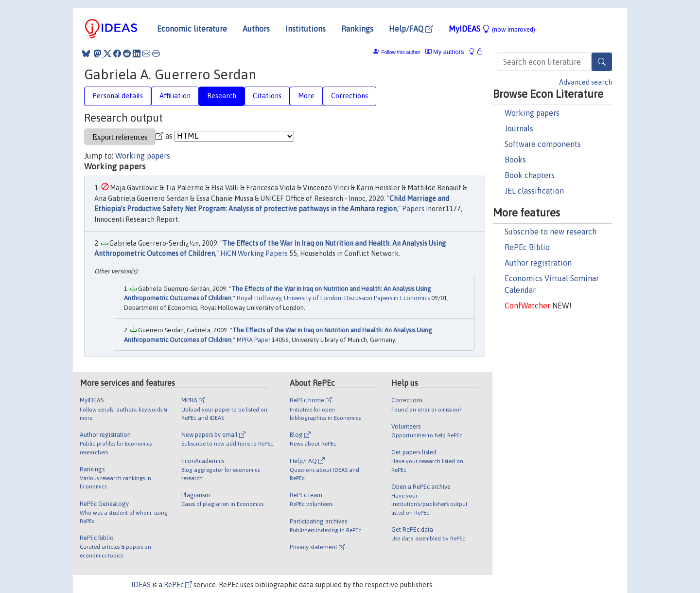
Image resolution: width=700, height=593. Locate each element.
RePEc (178, 585)
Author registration (538, 263)
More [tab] (306, 96)
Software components (543, 144)
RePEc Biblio (527, 247)
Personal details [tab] (118, 96)
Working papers (532, 113)
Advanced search (586, 82)
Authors (256, 29)
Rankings (357, 29)
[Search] (602, 62)
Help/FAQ (411, 29)
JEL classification (534, 191)
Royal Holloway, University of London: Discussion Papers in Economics (333, 298)
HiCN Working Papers (254, 253)
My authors (445, 52)
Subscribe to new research (551, 232)
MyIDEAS (492, 29)
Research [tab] (222, 96)
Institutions (306, 29)
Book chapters (530, 175)
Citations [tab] (267, 96)
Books (515, 160)
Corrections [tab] (350, 96)
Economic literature (192, 29)
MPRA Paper (254, 340)
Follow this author (401, 52)
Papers (413, 209)
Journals (519, 128)
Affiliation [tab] (175, 96)
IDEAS (141, 585)
